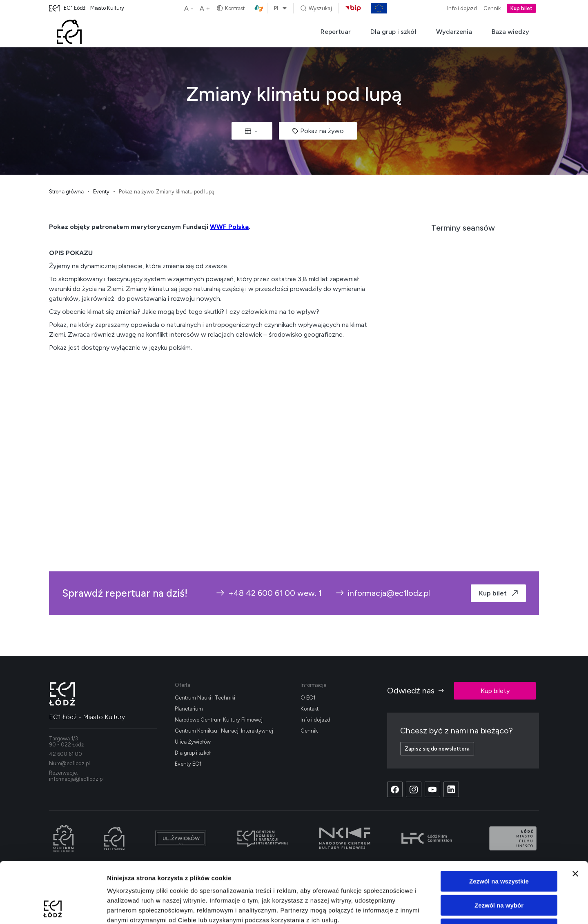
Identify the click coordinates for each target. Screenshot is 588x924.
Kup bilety (495, 691)
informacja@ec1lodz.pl (382, 593)
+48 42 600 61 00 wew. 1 (268, 593)
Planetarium (189, 709)
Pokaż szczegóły (436, 908)
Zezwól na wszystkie (499, 824)
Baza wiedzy (510, 32)
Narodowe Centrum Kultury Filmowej (219, 720)
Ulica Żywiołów (193, 742)
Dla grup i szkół (393, 32)
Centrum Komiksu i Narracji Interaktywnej (224, 731)
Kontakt (310, 709)
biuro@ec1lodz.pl (69, 763)
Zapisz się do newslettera (437, 749)
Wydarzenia (454, 32)
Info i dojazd (462, 8)
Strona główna (66, 192)
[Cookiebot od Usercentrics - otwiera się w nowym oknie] (53, 908)
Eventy (101, 192)
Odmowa (499, 872)
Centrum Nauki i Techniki (205, 698)
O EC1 (308, 698)
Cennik (492, 8)
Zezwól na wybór (499, 848)
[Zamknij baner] (575, 817)
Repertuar (336, 32)
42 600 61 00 (66, 754)
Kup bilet (521, 8)
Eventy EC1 (188, 764)
